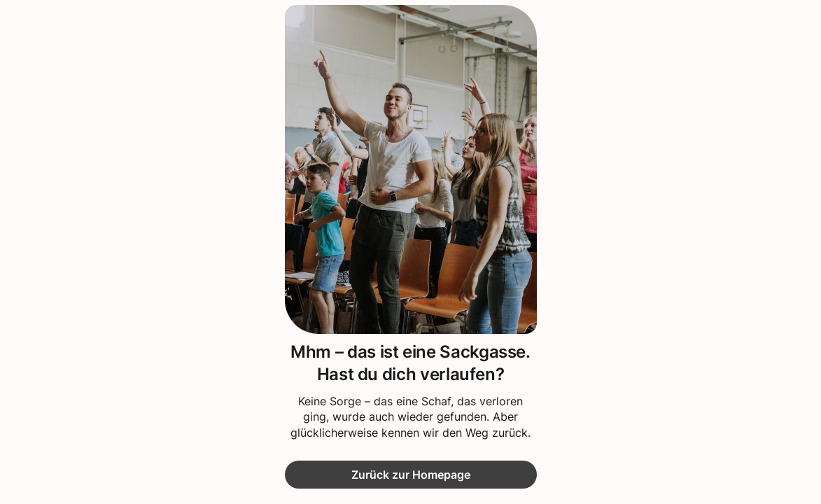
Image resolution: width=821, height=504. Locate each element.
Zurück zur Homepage (411, 475)
